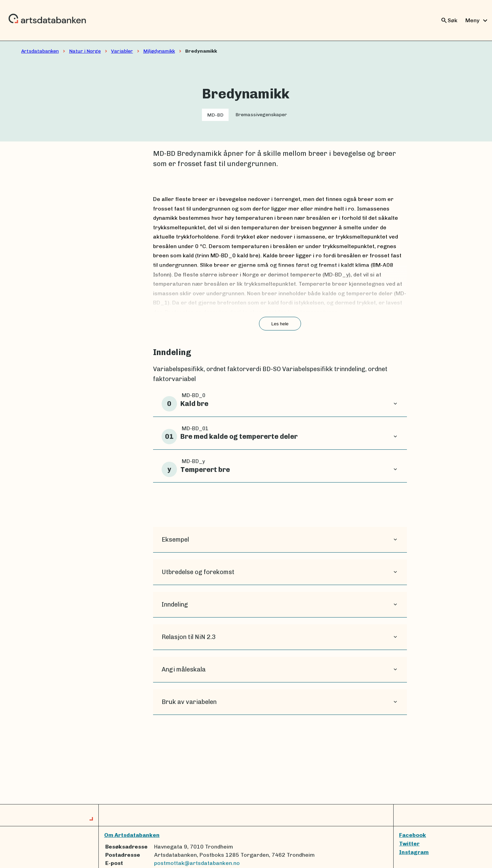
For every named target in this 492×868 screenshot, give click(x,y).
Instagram (414, 852)
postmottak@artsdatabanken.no (197, 863)
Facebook (413, 835)
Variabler (122, 51)
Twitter (409, 844)
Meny (477, 21)
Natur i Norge (85, 51)
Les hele (280, 324)
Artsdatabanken (40, 51)
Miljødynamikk (159, 51)
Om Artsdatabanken (132, 835)
